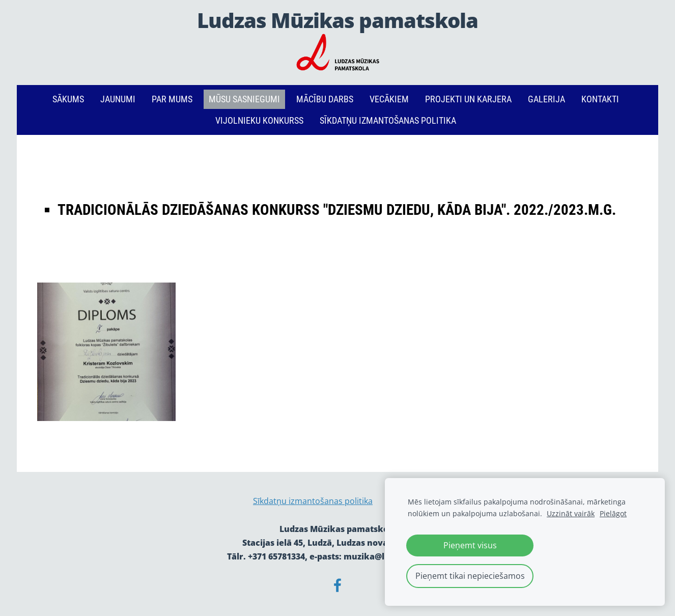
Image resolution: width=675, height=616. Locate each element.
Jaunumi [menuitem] (118, 99)
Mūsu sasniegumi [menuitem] (244, 99)
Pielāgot (613, 513)
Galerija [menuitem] (546, 99)
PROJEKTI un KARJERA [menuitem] (468, 99)
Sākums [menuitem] (68, 99)
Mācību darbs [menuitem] (325, 99)
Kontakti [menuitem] (600, 99)
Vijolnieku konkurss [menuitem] (259, 120)
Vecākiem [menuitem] (389, 99)
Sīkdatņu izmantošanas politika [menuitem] (388, 120)
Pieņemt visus (470, 545)
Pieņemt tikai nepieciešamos (470, 576)
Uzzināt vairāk (571, 513)
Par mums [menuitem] (172, 99)
